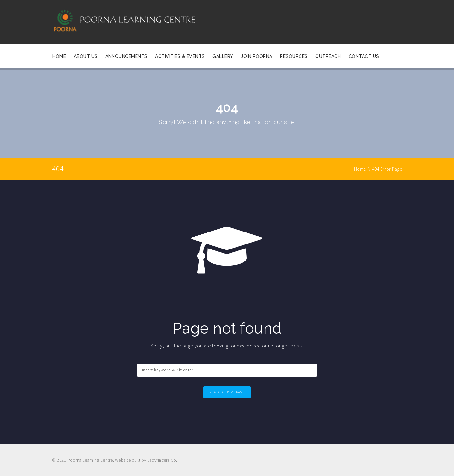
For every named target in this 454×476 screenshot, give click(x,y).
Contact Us (364, 56)
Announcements (126, 56)
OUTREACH (328, 56)
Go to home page (230, 392)
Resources (294, 56)
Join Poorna (257, 56)
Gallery (223, 56)
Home (59, 56)
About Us (86, 56)
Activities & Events (180, 56)
